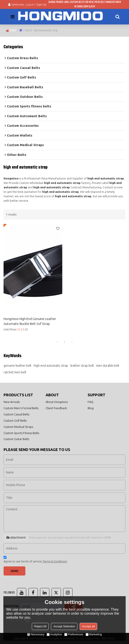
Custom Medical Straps (18, 427)
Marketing (94, 634)
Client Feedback (56, 408)
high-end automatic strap (51, 366)
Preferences (74, 634)
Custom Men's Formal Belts (21, 408)
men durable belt (108, 366)
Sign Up (41, 4)
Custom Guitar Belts (16, 439)
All (21, 31)
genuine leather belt (17, 366)
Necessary (36, 634)
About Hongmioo (57, 402)
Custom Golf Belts (15, 421)
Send (14, 571)
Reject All (40, 626)
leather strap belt (82, 366)
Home (13, 31)
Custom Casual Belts (16, 414)
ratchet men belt (15, 372)
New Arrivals (12, 402)
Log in (30, 4)
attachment (16, 537)
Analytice (54, 634)
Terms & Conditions (55, 561)
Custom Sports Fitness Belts (21, 433)
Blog (91, 408)
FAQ (91, 402)
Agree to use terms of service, (35, 560)
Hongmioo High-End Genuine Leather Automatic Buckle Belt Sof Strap (30, 321)
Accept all (88, 626)
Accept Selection (64, 626)
